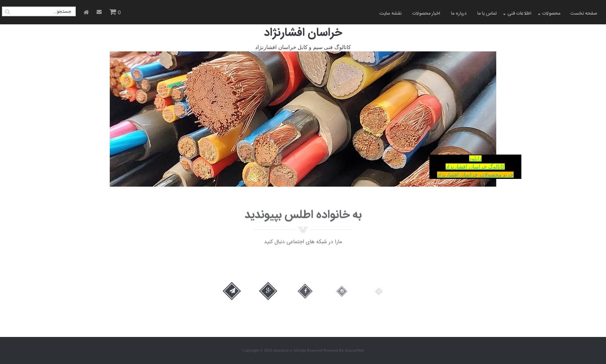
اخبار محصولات (426, 14)
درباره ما (459, 14)
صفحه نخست (584, 14)
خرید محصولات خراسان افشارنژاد (475, 175)
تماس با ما (487, 14)
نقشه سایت (391, 14)
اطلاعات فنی (519, 14)
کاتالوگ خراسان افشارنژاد (475, 167)
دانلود (475, 158)
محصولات (551, 14)
